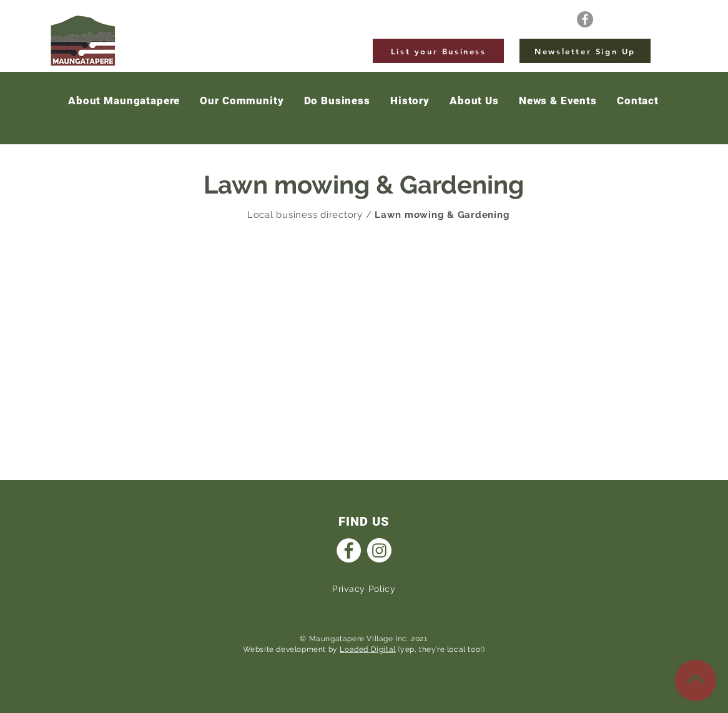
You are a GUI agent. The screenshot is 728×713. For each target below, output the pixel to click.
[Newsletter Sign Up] (585, 51)
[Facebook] (585, 19)
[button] (558, 101)
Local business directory (305, 215)
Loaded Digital (367, 649)
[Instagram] (379, 550)
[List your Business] (438, 51)
